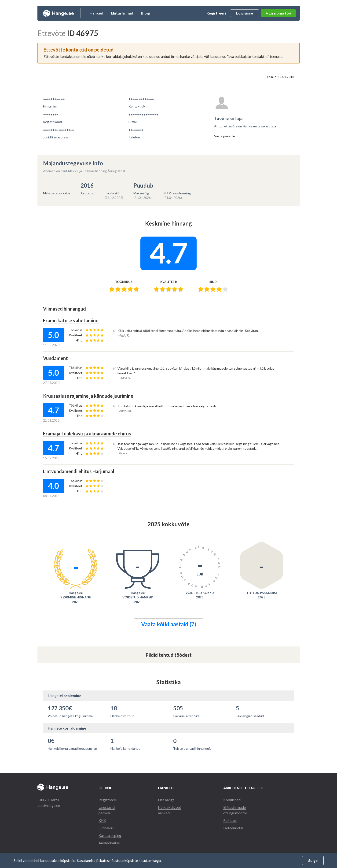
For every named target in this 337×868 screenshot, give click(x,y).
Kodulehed (232, 800)
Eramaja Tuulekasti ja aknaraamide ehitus (87, 434)
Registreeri (216, 13)
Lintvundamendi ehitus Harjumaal (79, 471)
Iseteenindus (233, 828)
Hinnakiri (106, 828)
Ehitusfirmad (122, 13)
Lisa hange (166, 800)
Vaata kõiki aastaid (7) (169, 624)
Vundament (55, 358)
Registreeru (108, 800)
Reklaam (230, 820)
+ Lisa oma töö (278, 13)
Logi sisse (245, 13)
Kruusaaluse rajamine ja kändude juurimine (88, 396)
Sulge (313, 860)
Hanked (96, 13)
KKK (102, 820)
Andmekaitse (109, 843)
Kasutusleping (110, 835)
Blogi (145, 13)
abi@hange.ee (49, 805)
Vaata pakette (225, 136)
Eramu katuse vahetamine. (71, 320)
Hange (58, 13)
